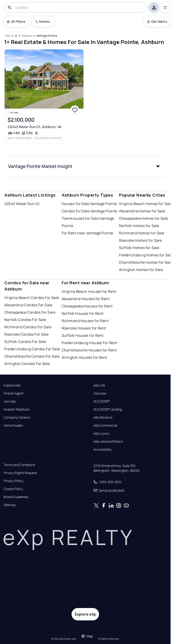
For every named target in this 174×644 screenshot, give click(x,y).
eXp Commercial (105, 425)
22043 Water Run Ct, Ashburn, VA (34, 127)
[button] (85, 166)
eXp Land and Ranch (108, 441)
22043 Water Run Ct (22, 204)
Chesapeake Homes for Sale (144, 218)
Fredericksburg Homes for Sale (146, 255)
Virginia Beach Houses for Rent (89, 291)
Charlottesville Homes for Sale (146, 262)
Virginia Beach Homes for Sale (146, 204)
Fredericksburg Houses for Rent (90, 343)
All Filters (16, 21)
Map (87, 636)
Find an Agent (14, 393)
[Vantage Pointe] (46, 36)
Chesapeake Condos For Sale (30, 312)
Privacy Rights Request (20, 473)
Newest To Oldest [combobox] (45, 21)
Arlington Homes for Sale (141, 270)
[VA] (16, 36)
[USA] (8, 36)
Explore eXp (12, 385)
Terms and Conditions (19, 465)
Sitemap (10, 505)
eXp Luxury (101, 433)
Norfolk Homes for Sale (139, 226)
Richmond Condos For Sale (28, 327)
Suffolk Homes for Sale (139, 248)
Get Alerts (157, 21)
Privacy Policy (14, 481)
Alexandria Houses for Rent (86, 299)
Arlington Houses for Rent (84, 357)
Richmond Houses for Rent (85, 321)
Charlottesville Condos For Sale (32, 356)
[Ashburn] (27, 36)
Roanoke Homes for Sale (140, 240)
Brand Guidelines (16, 497)
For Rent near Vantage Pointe (87, 233)
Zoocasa (100, 393)
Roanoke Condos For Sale (27, 334)
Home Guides (13, 425)
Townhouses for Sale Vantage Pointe (88, 222)
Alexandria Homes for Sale (142, 211)
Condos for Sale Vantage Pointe (90, 211)
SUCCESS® (102, 401)
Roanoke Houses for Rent (84, 328)
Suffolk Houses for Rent (83, 335)
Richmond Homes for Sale (142, 233)
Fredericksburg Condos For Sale (32, 349)
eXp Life (99, 385)
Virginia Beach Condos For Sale (32, 298)
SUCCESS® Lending (108, 409)
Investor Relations (17, 409)
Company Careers (17, 417)
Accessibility (103, 449)
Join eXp (10, 401)
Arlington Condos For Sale (27, 364)
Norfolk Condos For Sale (25, 320)
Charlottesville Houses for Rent (89, 350)
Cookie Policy (13, 489)
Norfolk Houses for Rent (83, 313)
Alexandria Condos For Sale (28, 305)
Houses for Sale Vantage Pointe (89, 204)
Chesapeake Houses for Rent (87, 306)
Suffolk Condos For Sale (25, 342)
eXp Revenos (103, 417)
